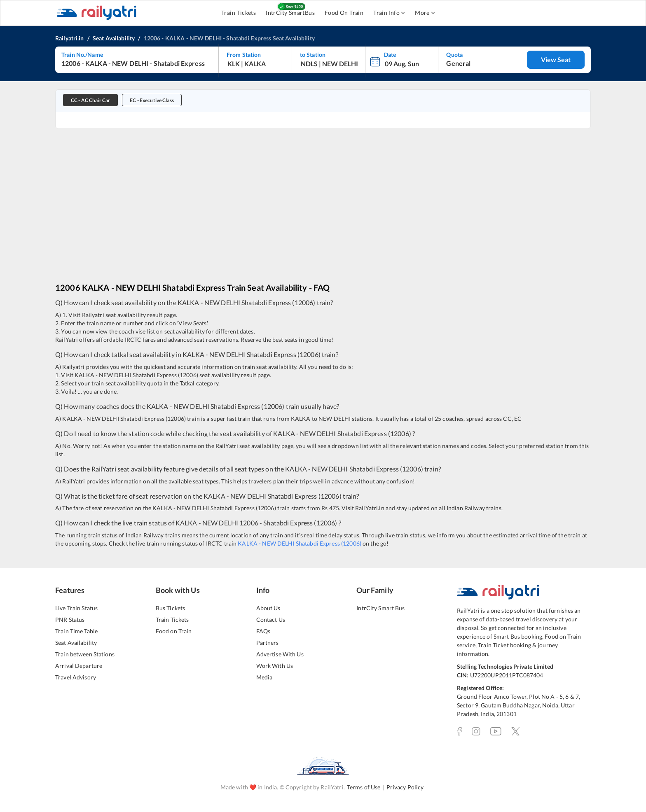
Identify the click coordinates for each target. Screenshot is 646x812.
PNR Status (70, 619)
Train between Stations (85, 654)
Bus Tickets (170, 608)
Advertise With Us (280, 654)
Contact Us (271, 619)
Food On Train (344, 13)
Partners (268, 643)
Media (264, 677)
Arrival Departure (79, 666)
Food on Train (174, 631)
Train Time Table (76, 631)
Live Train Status (76, 608)
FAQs (263, 631)
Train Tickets (239, 13)
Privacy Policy (405, 787)
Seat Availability (76, 643)
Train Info (389, 13)
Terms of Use (364, 787)
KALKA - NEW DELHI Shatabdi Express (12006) (300, 543)
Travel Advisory (76, 677)
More (425, 13)
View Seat (556, 59)
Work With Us (275, 666)
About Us (268, 608)
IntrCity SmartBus (290, 13)
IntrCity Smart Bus (380, 608)
